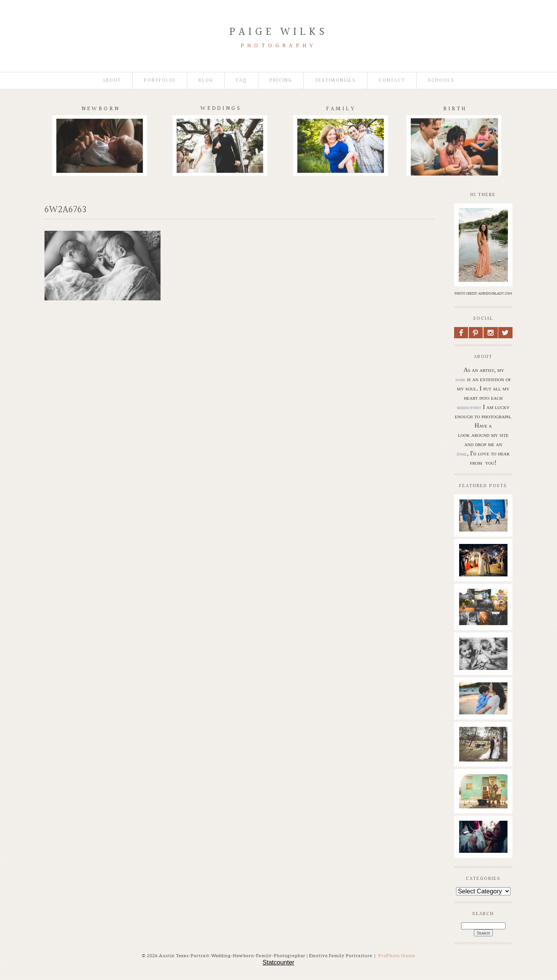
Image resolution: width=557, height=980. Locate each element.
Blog (206, 81)
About (112, 81)
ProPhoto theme (397, 956)
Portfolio (160, 81)
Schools (441, 81)
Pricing (281, 81)
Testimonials (335, 81)
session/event (469, 407)
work (460, 380)
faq (241, 81)
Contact (392, 81)
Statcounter (278, 962)
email (462, 454)
